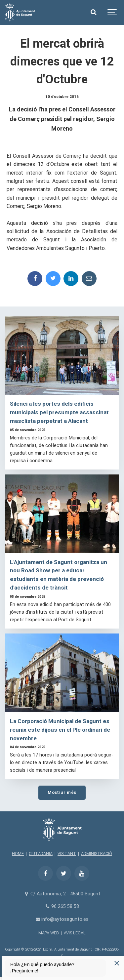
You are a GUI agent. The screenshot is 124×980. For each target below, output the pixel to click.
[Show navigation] (112, 12)
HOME (18, 854)
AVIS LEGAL (75, 933)
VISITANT (67, 854)
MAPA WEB (49, 933)
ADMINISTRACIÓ (97, 854)
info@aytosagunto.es (62, 919)
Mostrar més (62, 792)
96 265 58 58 (62, 906)
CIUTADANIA (41, 854)
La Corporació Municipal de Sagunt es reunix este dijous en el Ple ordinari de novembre (60, 730)
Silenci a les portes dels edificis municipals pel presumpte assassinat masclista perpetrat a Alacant (59, 412)
